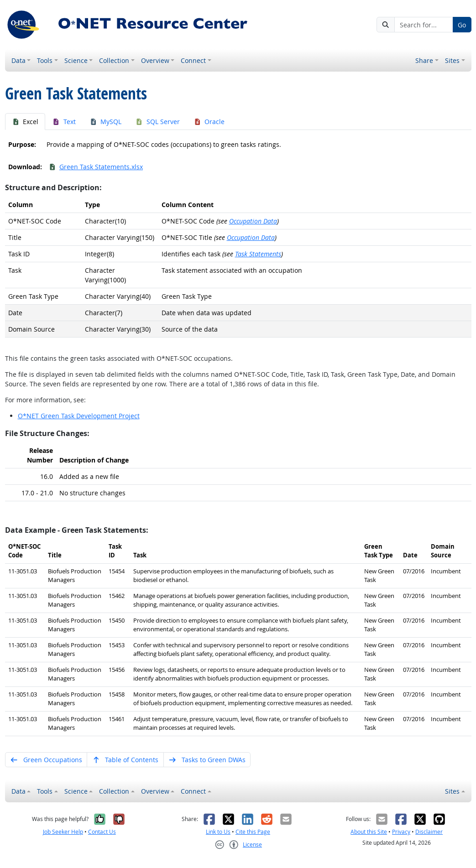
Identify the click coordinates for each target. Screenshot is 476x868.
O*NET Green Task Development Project (79, 416)
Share (424, 60)
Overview (155, 60)
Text (64, 122)
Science (76, 60)
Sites (452, 60)
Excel (25, 122)
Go (462, 25)
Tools (45, 60)
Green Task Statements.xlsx (96, 167)
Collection (114, 60)
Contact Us (102, 832)
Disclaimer (429, 832)
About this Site (369, 832)
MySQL (106, 122)
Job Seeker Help (63, 832)
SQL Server (157, 122)
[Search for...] (424, 25)
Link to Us (218, 832)
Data (18, 60)
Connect (193, 60)
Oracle (209, 122)
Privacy (401, 832)
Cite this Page (253, 832)
